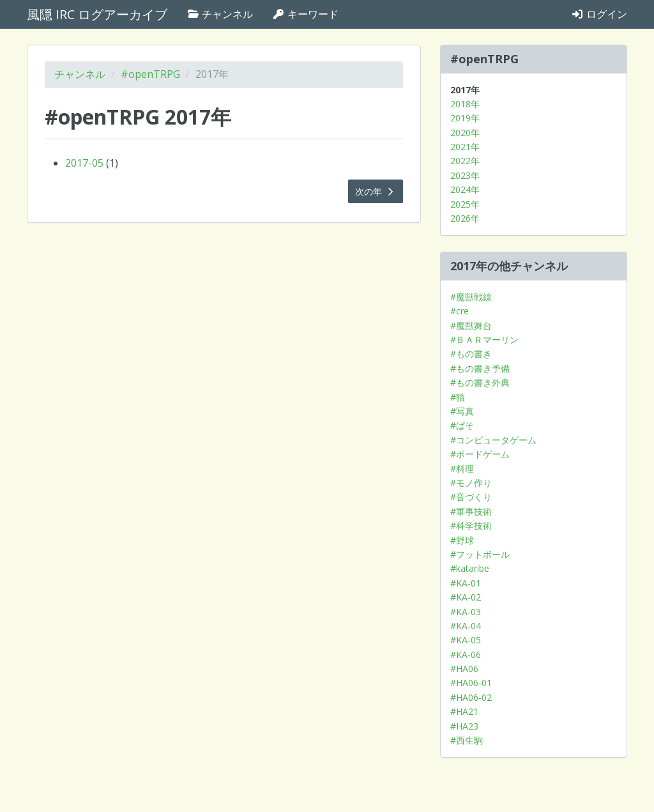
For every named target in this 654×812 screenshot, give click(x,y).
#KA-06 (466, 655)
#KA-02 (466, 597)
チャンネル (220, 14)
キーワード (305, 14)
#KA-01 (466, 583)
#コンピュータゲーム (493, 440)
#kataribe (470, 568)
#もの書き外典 (480, 382)
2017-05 (84, 163)
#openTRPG (150, 74)
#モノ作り (471, 483)
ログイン (599, 14)
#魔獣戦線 (471, 297)
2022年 (465, 161)
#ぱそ (462, 425)
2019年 (465, 118)
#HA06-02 (471, 697)
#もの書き (471, 354)
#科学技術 (471, 525)
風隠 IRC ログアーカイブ (97, 14)
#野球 (462, 540)
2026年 (465, 218)
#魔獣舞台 (471, 326)
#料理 (462, 469)
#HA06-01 (471, 683)
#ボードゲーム (480, 454)
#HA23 (464, 726)
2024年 (465, 189)
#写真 (462, 411)
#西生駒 (467, 740)
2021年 (465, 147)
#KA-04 (466, 626)
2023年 (465, 175)
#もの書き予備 (480, 368)
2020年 (465, 133)
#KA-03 (466, 612)
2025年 (465, 204)
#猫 (458, 397)
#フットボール (480, 554)
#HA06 (464, 669)
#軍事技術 (471, 511)
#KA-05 (466, 640)
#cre (460, 311)
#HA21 (464, 711)
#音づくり (471, 497)
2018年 (465, 104)
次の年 (376, 191)
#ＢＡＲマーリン (484, 340)
